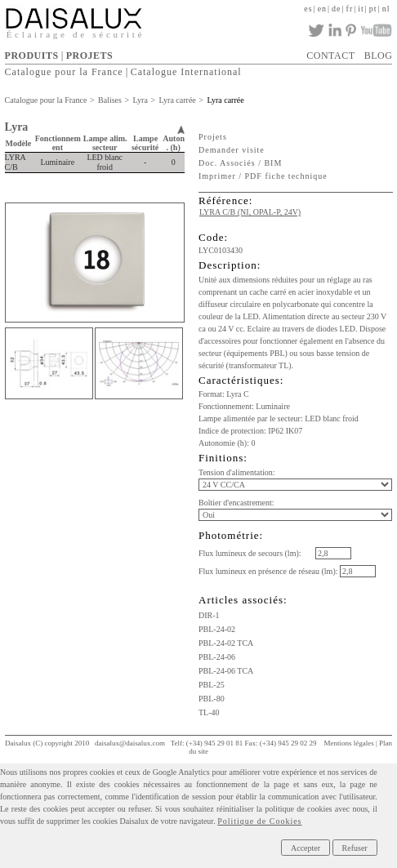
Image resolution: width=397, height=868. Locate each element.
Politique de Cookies (259, 821)
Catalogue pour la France (64, 72)
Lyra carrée (178, 100)
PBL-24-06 (217, 657)
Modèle (19, 143)
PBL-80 (212, 699)
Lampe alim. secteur (105, 143)
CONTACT (330, 56)
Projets (213, 137)
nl (386, 9)
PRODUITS (32, 56)
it (361, 9)
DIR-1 (209, 615)
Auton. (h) (174, 143)
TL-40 (209, 712)
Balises (110, 100)
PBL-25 (212, 685)
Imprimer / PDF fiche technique (263, 176)
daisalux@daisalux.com (130, 743)
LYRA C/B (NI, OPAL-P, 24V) (250, 212)
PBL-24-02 (217, 629)
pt (373, 9)
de (336, 9)
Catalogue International (186, 72)
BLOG (379, 56)
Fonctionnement (58, 143)
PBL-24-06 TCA (226, 671)
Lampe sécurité (145, 143)
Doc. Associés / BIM (240, 163)
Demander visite (232, 150)
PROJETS (90, 56)
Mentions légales (348, 743)
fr (350, 9)
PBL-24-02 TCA (226, 643)
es (308, 9)
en (322, 9)
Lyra (141, 100)
